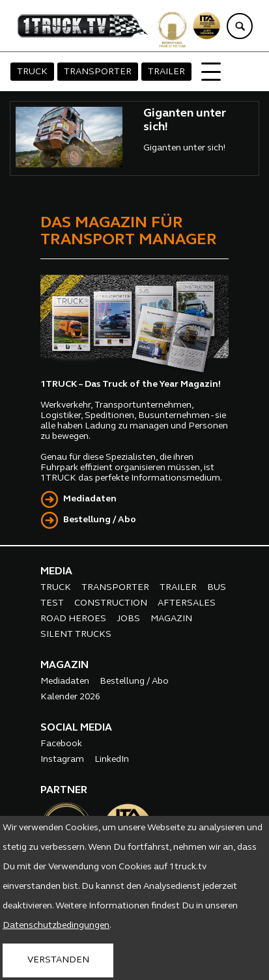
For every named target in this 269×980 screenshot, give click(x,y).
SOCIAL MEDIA (76, 728)
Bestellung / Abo (100, 520)
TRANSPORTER (98, 72)
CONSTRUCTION (111, 603)
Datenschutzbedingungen (56, 926)
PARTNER (64, 791)
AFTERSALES (187, 603)
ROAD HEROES (73, 619)
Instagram (62, 760)
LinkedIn (112, 760)
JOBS (128, 619)
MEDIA (56, 572)
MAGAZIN (171, 619)
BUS (217, 588)
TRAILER (166, 72)
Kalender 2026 (70, 697)
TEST (52, 603)
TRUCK (32, 72)
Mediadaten (90, 499)
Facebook (61, 744)
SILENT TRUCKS (76, 635)
